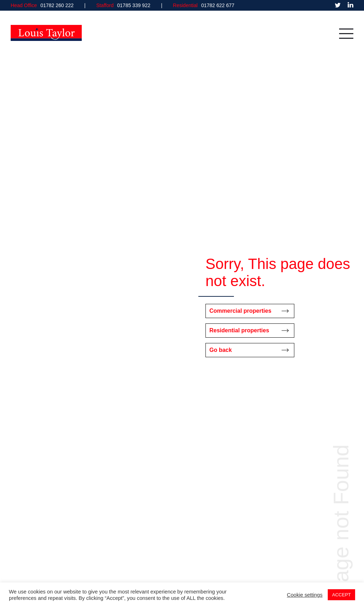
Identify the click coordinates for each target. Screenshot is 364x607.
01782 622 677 (218, 5)
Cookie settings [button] (305, 595)
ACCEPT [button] (341, 595)
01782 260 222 (57, 5)
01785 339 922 (134, 5)
